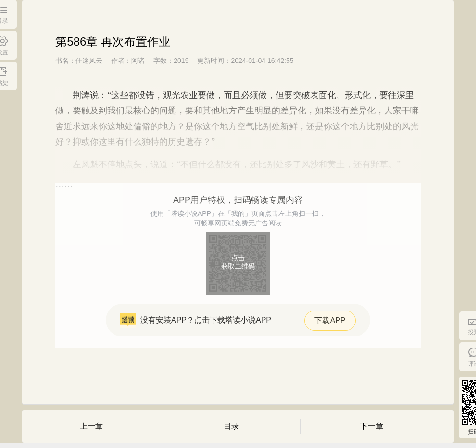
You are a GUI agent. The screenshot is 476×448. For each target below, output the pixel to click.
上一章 (91, 426)
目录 (231, 426)
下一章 (372, 426)
